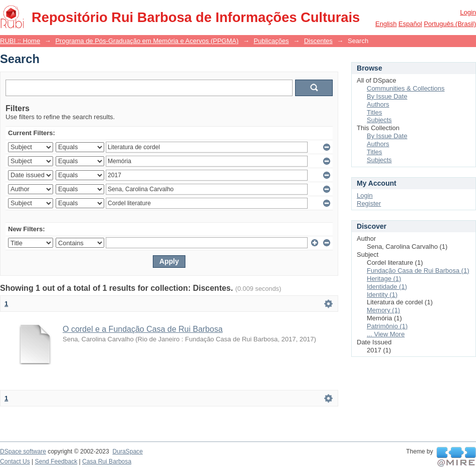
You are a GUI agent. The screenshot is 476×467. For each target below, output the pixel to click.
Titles (375, 112)
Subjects (379, 120)
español (410, 24)
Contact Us (15, 461)
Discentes (318, 41)
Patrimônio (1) (387, 326)
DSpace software (23, 451)
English (386, 24)
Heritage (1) (384, 279)
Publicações (271, 41)
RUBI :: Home (20, 41)
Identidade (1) (387, 287)
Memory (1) (383, 310)
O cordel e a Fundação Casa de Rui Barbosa (143, 329)
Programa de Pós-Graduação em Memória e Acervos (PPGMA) (147, 41)
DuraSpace (127, 451)
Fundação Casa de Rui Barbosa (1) (418, 271)
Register (369, 203)
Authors (378, 104)
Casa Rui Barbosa (107, 461)
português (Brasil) (450, 24)
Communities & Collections (406, 88)
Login (468, 12)
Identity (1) (382, 295)
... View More (386, 334)
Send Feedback (56, 461)
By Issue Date (387, 96)
